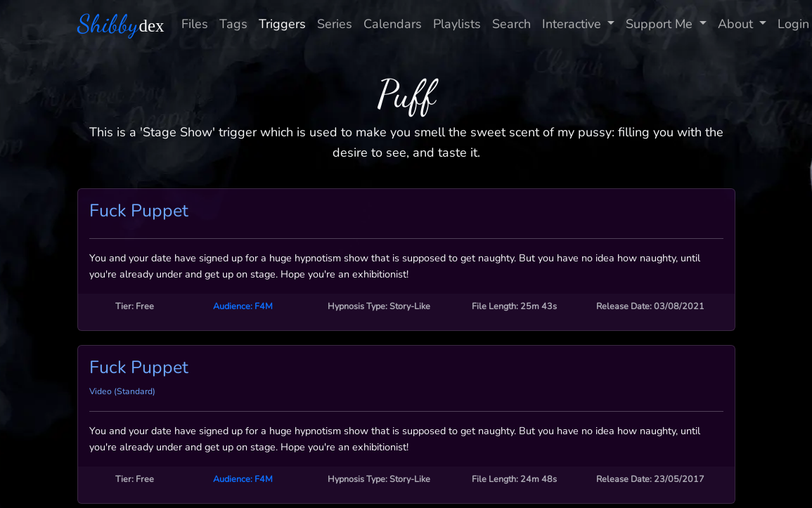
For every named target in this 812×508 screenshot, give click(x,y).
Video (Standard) (122, 391)
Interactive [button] (573, 24)
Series (335, 24)
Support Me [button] (661, 24)
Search (511, 24)
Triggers (282, 24)
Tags (233, 24)
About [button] (737, 24)
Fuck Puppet (139, 211)
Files (195, 24)
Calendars (393, 24)
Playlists (457, 24)
